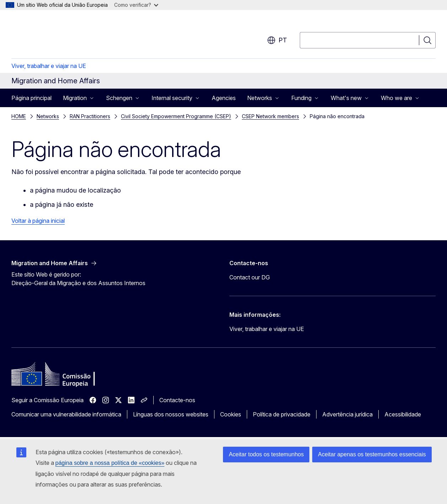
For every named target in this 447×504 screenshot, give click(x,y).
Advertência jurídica (347, 414)
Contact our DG (250, 277)
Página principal (31, 98)
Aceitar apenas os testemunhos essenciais (372, 454)
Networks (48, 116)
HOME (19, 116)
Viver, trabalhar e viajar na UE (49, 66)
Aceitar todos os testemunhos (266, 454)
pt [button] (277, 40)
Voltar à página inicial (38, 221)
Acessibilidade (403, 414)
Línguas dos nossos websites (171, 414)
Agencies (224, 98)
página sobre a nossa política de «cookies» (110, 463)
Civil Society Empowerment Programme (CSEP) (176, 116)
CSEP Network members (270, 116)
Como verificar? (136, 5)
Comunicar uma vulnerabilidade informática (66, 414)
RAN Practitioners (90, 116)
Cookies (231, 414)
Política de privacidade (282, 414)
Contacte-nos (177, 400)
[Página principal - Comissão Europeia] (69, 36)
